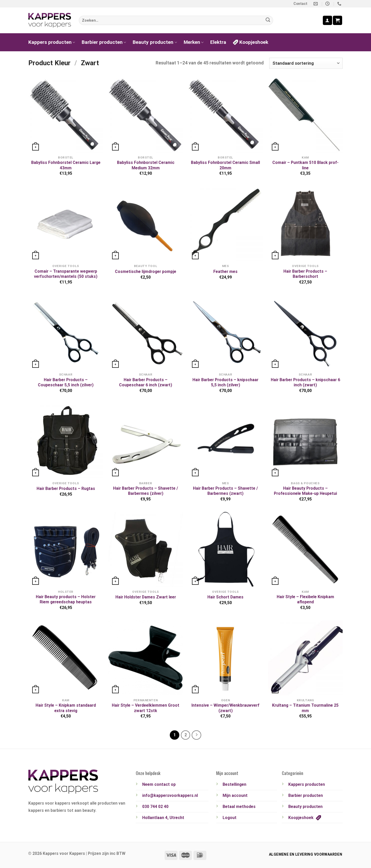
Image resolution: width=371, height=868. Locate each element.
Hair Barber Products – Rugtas (66, 489)
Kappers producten (52, 42)
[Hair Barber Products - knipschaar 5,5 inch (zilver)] (225, 332)
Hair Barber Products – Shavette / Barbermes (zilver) (146, 491)
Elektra (218, 42)
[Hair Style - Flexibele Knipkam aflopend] (305, 549)
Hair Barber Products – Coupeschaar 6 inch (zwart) (146, 382)
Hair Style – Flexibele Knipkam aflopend (305, 599)
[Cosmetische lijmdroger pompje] (146, 224)
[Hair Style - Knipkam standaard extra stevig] (66, 658)
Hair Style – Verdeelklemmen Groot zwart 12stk (146, 708)
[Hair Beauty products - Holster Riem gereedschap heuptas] (66, 549)
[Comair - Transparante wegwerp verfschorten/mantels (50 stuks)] (66, 224)
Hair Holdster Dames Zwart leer (146, 597)
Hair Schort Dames (225, 597)
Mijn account (235, 795)
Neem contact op (159, 784)
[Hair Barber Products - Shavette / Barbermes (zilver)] (146, 441)
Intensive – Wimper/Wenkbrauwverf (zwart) (225, 708)
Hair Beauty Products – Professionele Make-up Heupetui (305, 491)
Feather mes (225, 272)
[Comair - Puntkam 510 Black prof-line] (305, 115)
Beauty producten (155, 42)
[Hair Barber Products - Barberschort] (305, 224)
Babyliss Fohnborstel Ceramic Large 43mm (66, 165)
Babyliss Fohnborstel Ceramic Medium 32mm (146, 165)
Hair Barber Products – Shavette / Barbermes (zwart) (225, 491)
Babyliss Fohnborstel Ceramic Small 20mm (225, 165)
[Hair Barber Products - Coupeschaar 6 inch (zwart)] (146, 332)
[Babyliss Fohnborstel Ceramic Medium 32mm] (146, 115)
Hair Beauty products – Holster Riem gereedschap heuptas (66, 599)
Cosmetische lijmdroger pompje (146, 272)
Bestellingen (234, 784)
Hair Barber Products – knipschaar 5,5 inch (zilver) (225, 382)
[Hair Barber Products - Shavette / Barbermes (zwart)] (225, 441)
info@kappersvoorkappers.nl (170, 795)
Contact (300, 4)
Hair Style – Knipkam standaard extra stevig (66, 708)
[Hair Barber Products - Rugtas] (66, 441)
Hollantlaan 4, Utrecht (163, 818)
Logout (230, 818)
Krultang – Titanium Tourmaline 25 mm (305, 708)
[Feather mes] (225, 224)
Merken (194, 42)
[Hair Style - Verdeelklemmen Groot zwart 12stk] (146, 658)
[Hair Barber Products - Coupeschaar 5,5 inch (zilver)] (66, 332)
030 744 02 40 (155, 807)
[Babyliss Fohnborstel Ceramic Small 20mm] (225, 115)
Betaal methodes (239, 807)
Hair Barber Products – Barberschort (305, 274)
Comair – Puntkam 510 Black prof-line (305, 165)
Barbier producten (104, 42)
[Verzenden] (268, 20)
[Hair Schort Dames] (225, 549)
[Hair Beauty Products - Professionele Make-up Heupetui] (305, 441)
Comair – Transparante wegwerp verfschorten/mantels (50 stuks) (66, 274)
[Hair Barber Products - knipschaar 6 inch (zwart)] (305, 332)
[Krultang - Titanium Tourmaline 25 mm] (305, 658)
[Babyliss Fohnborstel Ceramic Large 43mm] (66, 115)
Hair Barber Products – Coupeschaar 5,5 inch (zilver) (66, 382)
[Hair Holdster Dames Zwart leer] (146, 549)
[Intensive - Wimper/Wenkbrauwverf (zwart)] (225, 658)
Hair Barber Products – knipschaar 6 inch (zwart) (305, 382)
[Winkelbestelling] (306, 63)
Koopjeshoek (251, 42)
